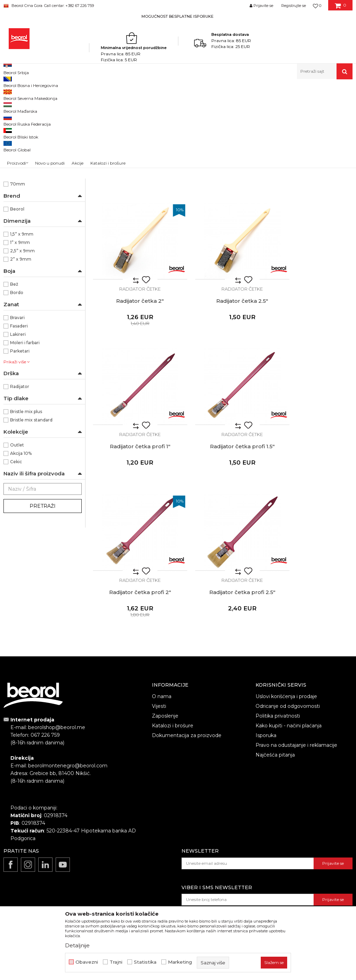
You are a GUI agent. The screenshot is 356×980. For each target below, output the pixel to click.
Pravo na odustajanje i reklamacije (296, 720)
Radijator (20, 476)
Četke (144, 94)
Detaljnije (77, 945)
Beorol (17, 299)
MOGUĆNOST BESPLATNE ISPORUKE (177, 16)
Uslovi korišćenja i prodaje (286, 671)
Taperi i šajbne (22, 197)
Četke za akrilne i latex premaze (41, 147)
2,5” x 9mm (22, 341)
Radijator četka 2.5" (134, 364)
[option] (178, 16)
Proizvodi (56, 94)
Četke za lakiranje (25, 163)
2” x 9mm (21, 349)
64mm (17, 265)
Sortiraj (267, 106)
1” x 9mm (20, 332)
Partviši (14, 180)
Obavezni (87, 962)
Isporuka (266, 710)
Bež (14, 374)
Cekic (16, 551)
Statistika (145, 962)
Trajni (116, 962)
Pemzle (16, 188)
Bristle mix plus (26, 501)
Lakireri (18, 424)
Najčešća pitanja (275, 729)
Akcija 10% (21, 543)
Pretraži (43, 596)
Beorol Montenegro (23, 94)
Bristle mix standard (31, 510)
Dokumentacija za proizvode (187, 710)
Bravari (17, 407)
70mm (18, 274)
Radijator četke (23, 172)
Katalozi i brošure (173, 700)
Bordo (17, 382)
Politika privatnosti (278, 690)
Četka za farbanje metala (33, 122)
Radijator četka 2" (312, 232)
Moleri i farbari (25, 432)
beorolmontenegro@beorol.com (68, 741)
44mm (17, 249)
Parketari (20, 441)
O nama (162, 671)
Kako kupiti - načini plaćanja (289, 700)
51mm (17, 257)
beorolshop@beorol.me (57, 702)
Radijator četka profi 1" (222, 364)
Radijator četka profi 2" (133, 497)
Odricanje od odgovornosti (288, 681)
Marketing (180, 962)
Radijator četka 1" (134, 232)
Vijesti (159, 681)
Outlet (17, 535)
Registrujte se (294, 6)
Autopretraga (235, 106)
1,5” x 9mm (22, 324)
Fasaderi (19, 416)
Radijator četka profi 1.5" (311, 364)
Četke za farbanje (26, 155)
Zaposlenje (165, 690)
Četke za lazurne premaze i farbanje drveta (42, 135)
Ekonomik (21, 224)
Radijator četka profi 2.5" (222, 497)
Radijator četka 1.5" (223, 232)
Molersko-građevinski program (102, 94)
